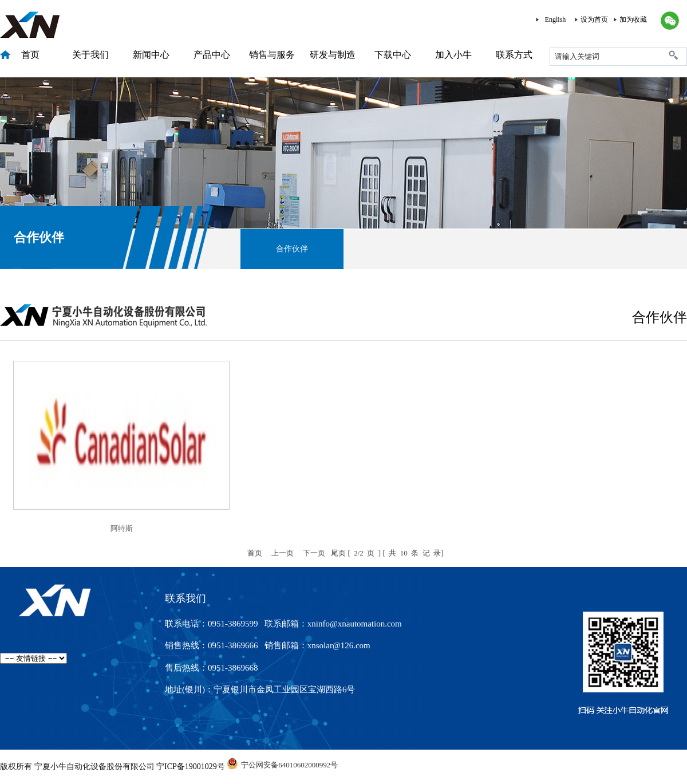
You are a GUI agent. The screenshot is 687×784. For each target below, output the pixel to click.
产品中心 (212, 55)
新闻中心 (151, 55)
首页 (30, 55)
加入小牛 (453, 55)
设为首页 (594, 19)
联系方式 (514, 55)
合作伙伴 (292, 249)
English (556, 19)
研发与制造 (333, 55)
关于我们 (90, 55)
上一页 (283, 553)
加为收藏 (633, 19)
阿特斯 (122, 528)
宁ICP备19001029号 (191, 767)
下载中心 (393, 55)
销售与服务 (272, 55)
